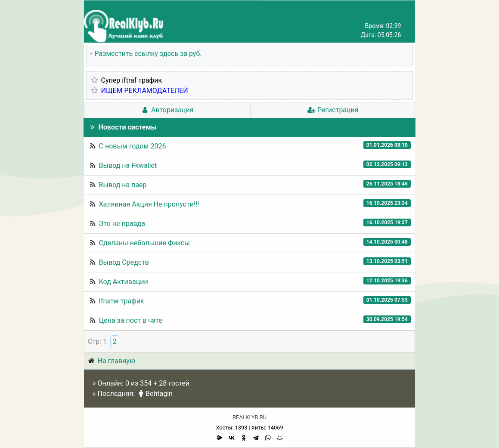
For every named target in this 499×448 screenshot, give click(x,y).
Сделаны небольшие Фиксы (144, 243)
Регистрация (332, 110)
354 (146, 383)
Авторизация (167, 110)
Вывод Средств (124, 262)
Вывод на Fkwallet (128, 165)
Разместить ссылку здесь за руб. (148, 54)
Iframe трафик (122, 301)
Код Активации (124, 282)
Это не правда (122, 224)
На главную (116, 361)
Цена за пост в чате (131, 320)
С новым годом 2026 (133, 146)
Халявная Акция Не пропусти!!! (149, 204)
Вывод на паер (123, 185)
